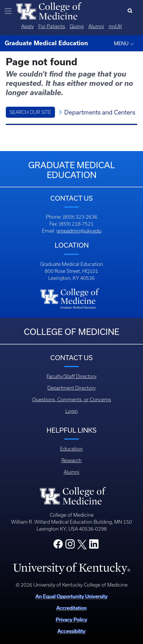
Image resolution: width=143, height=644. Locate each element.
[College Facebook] (58, 546)
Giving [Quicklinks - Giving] (77, 26)
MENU (124, 43)
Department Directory (71, 388)
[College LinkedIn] (94, 546)
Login (72, 411)
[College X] (82, 544)
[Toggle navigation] (8, 11)
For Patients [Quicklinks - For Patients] (52, 26)
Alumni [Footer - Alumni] (71, 472)
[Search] (131, 11)
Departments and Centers (100, 112)
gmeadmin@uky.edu (79, 231)
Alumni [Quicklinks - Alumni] (96, 26)
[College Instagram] (70, 546)
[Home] (49, 10)
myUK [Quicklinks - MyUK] (115, 26)
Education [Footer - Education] (71, 449)
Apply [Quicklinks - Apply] (27, 26)
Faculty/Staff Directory (71, 376)
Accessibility (71, 631)
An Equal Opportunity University (71, 596)
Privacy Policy (71, 619)
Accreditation (71, 608)
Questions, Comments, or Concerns (72, 400)
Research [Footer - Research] (71, 460)
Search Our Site (30, 112)
